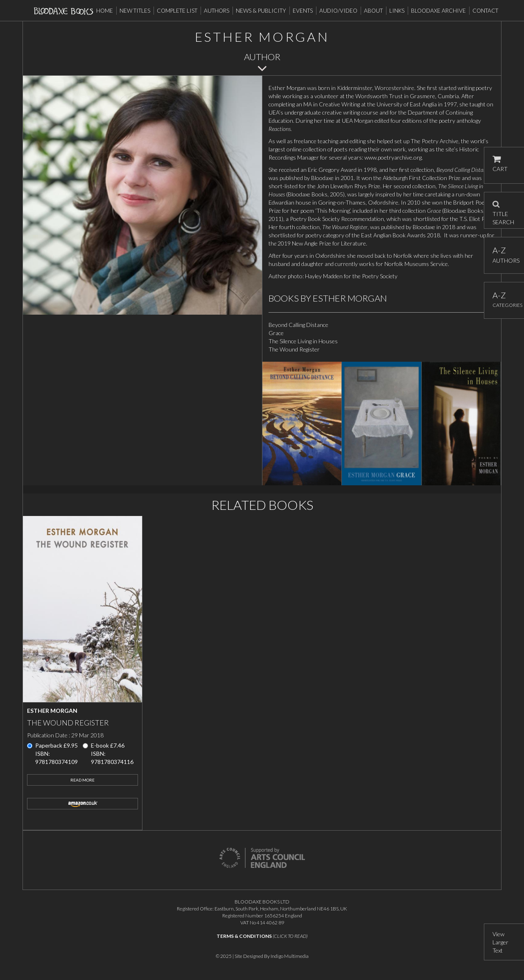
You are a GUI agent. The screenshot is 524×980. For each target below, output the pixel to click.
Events (303, 11)
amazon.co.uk (82, 804)
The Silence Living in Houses (303, 341)
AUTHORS (504, 255)
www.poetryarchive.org (393, 157)
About (373, 11)
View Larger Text (500, 942)
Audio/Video (338, 11)
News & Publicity (261, 11)
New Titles (135, 11)
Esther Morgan (52, 711)
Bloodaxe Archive (438, 11)
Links (397, 11)
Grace (276, 333)
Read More (82, 780)
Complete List (177, 11)
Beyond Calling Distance (298, 325)
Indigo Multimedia (290, 956)
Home (105, 11)
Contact (485, 11)
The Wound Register (294, 349)
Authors (217, 11)
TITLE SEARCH (503, 210)
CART (500, 164)
